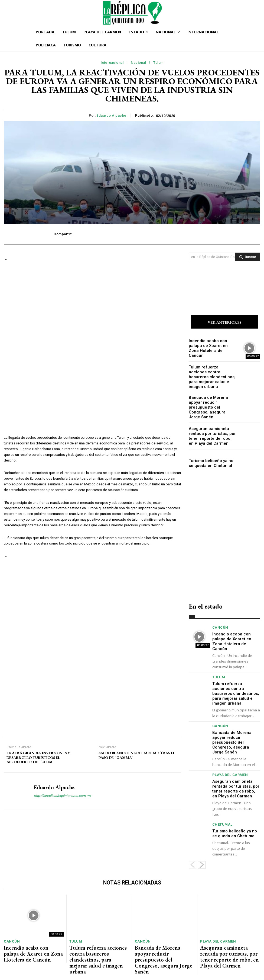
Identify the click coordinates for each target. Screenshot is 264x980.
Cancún (219, 622)
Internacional (112, 63)
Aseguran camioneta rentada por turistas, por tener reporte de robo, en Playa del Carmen (212, 430)
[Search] (248, 257)
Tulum (158, 63)
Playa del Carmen (228, 745)
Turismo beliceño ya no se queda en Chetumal (210, 457)
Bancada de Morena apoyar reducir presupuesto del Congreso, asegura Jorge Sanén (211, 403)
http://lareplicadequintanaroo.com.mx (62, 645)
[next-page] (202, 831)
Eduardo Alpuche (111, 115)
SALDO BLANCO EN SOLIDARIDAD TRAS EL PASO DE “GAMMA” (137, 605)
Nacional (138, 63)
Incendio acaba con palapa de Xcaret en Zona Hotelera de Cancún (211, 348)
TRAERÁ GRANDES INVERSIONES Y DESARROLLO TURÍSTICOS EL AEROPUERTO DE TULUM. (38, 607)
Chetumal (221, 792)
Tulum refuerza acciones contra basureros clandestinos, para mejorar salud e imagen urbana (210, 376)
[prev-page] (192, 831)
